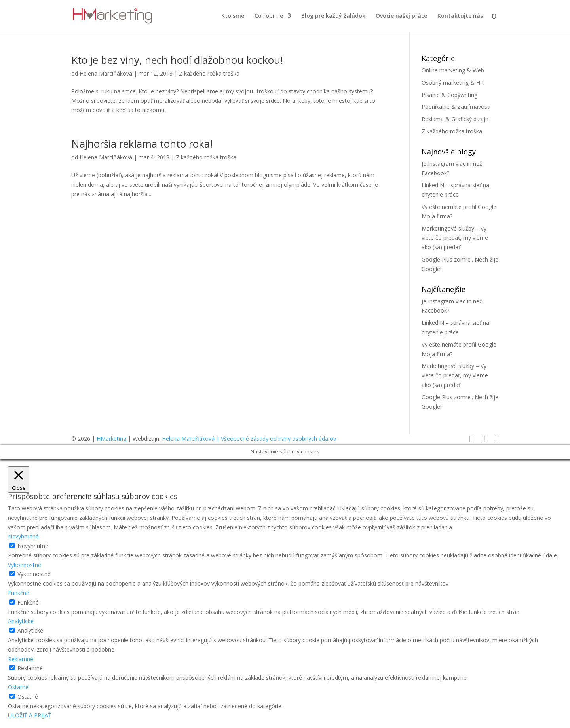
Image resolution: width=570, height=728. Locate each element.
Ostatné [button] (18, 687)
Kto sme (233, 16)
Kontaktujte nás (460, 16)
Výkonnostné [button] (25, 565)
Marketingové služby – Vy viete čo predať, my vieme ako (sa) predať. (455, 238)
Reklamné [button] (21, 659)
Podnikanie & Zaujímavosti (456, 107)
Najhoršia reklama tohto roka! (142, 144)
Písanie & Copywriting (449, 95)
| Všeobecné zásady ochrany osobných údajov (276, 439)
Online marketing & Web (453, 70)
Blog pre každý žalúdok (333, 16)
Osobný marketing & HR (453, 82)
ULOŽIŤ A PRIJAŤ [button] (29, 715)
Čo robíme (269, 16)
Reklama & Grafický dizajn (455, 119)
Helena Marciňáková (106, 73)
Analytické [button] (21, 621)
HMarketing (111, 439)
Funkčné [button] (19, 593)
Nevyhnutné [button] (23, 536)
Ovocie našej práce (401, 16)
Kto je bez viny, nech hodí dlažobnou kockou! (177, 60)
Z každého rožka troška (209, 73)
